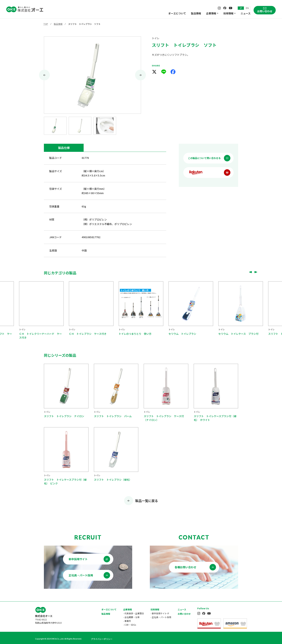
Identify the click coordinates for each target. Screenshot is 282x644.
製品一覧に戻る (147, 501)
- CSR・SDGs (130, 625)
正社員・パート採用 (81, 575)
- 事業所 (127, 621)
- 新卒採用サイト (159, 613)
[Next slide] (140, 75)
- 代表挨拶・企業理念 (134, 613)
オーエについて (177, 13)
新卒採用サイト (78, 559)
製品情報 (196, 13)
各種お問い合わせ (185, 567)
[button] (55, 126)
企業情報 (212, 13)
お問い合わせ (184, 614)
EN (247, 8)
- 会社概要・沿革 (131, 617)
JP (241, 8)
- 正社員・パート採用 (161, 617)
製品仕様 (64, 148)
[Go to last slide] (44, 75)
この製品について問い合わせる (204, 158)
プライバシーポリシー (102, 639)
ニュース (246, 13)
